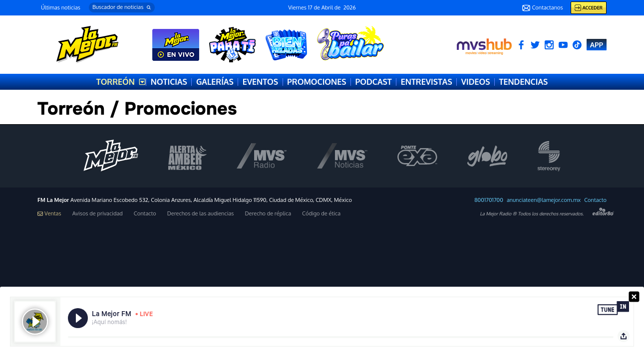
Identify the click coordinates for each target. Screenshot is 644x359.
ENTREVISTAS (427, 82)
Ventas (49, 214)
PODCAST (373, 82)
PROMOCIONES (317, 82)
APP (597, 45)
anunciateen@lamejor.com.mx (544, 200)
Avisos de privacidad (98, 214)
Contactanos (542, 8)
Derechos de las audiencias (201, 214)
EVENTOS (260, 82)
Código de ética (321, 214)
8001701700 (489, 200)
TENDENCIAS (524, 82)
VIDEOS (476, 82)
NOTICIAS (169, 82)
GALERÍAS (215, 82)
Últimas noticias (61, 7)
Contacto (595, 200)
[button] (122, 7)
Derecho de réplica (268, 214)
